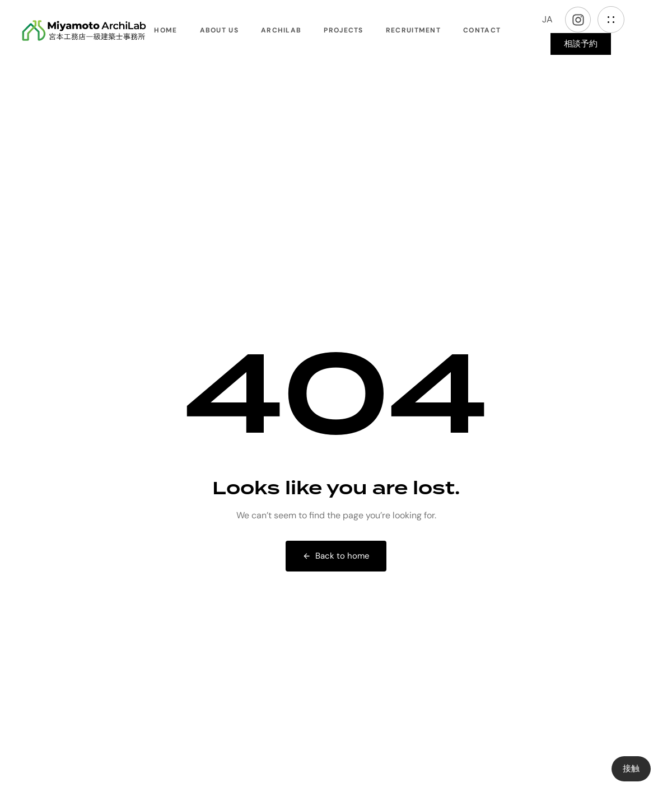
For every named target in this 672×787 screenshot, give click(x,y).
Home (165, 30)
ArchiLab (281, 30)
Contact (482, 30)
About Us (219, 30)
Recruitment (413, 30)
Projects (343, 30)
